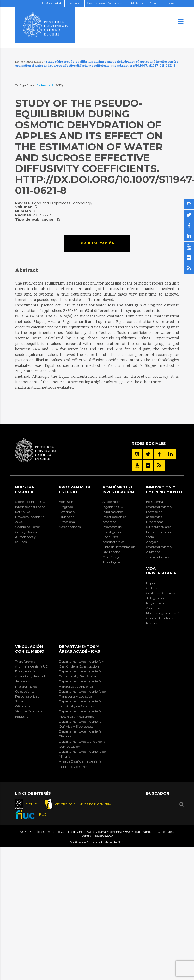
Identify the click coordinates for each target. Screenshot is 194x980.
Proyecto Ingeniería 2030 (30, 519)
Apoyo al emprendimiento (159, 544)
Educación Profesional (67, 519)
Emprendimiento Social (159, 534)
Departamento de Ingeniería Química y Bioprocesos (80, 724)
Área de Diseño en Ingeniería (80, 761)
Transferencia (25, 661)
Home (19, 62)
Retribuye (23, 512)
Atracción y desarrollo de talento (31, 679)
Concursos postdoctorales (113, 539)
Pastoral (152, 623)
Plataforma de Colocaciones (26, 689)
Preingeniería (25, 671)
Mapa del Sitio (114, 842)
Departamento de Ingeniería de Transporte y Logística (82, 694)
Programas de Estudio (75, 489)
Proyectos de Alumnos (156, 605)
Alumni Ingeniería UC (31, 666)
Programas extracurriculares (159, 524)
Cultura (152, 588)
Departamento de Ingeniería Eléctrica (80, 734)
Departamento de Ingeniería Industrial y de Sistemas (80, 704)
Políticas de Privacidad (86, 842)
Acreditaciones (70, 527)
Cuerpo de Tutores (160, 618)
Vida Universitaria (161, 571)
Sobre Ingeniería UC (30, 502)
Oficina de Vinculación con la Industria (29, 711)
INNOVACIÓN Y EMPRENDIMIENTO (164, 489)
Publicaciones (34, 62)
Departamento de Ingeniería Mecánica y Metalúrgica (80, 714)
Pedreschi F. (46, 85)
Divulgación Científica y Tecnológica (112, 557)
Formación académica (154, 514)
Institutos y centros (73, 767)
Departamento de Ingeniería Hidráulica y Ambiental (80, 684)
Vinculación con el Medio (30, 649)
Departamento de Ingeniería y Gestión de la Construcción (81, 664)
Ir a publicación (97, 243)
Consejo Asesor (26, 532)
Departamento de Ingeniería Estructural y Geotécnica (80, 674)
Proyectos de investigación (112, 529)
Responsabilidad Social (27, 699)
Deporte (152, 583)
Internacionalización (30, 507)
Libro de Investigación (119, 547)
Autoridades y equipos (25, 539)
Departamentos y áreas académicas (80, 649)
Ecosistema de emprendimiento (159, 504)
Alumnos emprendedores (158, 554)
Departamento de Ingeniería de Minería (82, 754)
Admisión (66, 502)
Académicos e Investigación (118, 489)
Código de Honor (28, 527)
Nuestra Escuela (25, 489)
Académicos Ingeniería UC (113, 504)
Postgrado (67, 512)
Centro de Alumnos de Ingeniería (161, 595)
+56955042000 (103, 836)
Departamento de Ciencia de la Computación (82, 744)
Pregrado (66, 507)
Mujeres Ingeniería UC (162, 613)
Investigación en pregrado (115, 519)
